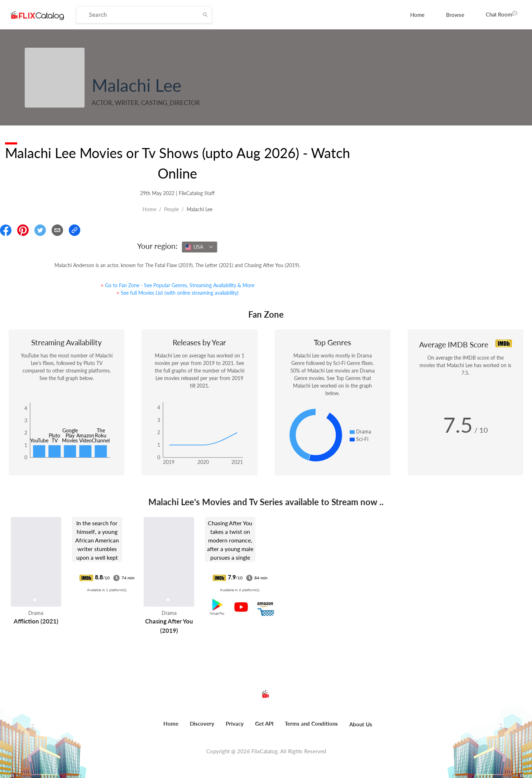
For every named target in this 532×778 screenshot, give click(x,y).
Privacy (235, 724)
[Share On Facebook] (6, 230)
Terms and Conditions (311, 724)
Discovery (202, 724)
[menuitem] (417, 15)
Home (417, 15)
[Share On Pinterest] (23, 230)
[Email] (57, 230)
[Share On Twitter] (40, 230)
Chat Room (502, 14)
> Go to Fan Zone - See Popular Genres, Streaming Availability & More (178, 285)
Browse (455, 15)
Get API (264, 724)
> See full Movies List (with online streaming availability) (178, 293)
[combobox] (200, 247)
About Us (361, 724)
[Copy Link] (75, 230)
